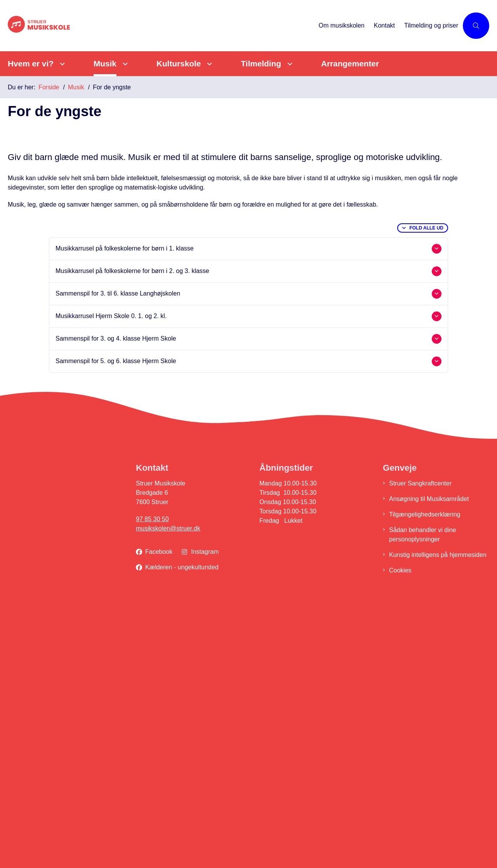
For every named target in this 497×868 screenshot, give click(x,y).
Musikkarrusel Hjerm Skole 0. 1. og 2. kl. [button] (111, 578)
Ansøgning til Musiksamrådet (429, 761)
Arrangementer (350, 63)
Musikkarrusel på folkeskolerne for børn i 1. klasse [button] (125, 510)
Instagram (205, 813)
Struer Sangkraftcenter (420, 745)
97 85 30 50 (152, 781)
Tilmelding (261, 63)
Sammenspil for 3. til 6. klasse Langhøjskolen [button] (118, 555)
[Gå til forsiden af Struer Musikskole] (66, 26)
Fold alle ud (426, 489)
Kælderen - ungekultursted (182, 829)
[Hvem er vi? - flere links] (61, 64)
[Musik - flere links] (124, 64)
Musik (105, 63)
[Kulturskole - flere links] (208, 64)
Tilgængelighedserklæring (425, 776)
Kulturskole (179, 63)
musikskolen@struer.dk (168, 790)
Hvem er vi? (31, 63)
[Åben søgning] (476, 26)
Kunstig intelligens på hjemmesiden (438, 817)
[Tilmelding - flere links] (289, 64)
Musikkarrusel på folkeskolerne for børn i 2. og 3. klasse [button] (132, 533)
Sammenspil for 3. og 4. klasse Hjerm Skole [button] (116, 600)
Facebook (159, 813)
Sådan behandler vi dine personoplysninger (423, 796)
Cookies (400, 832)
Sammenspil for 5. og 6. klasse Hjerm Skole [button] (116, 623)
